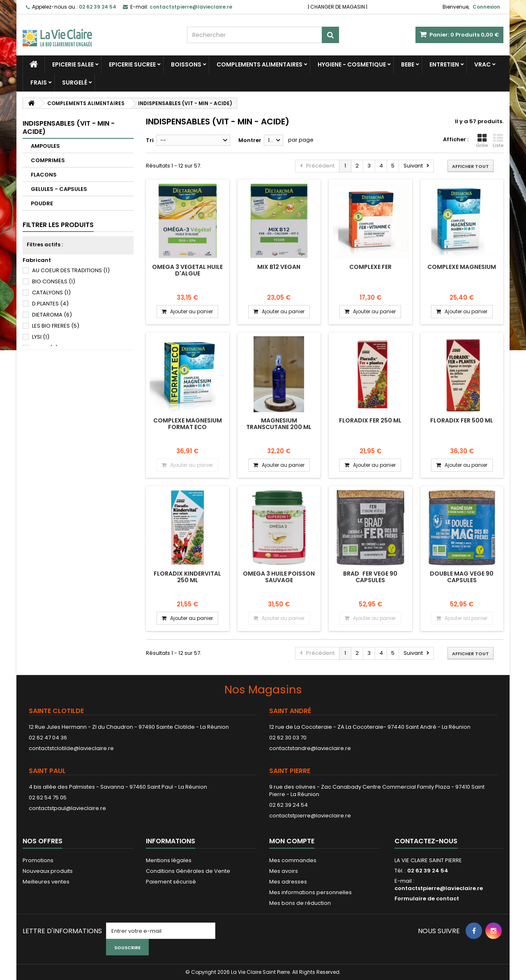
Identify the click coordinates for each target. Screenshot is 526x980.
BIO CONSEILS (54, 281)
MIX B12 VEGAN (279, 267)
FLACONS (44, 175)
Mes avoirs (284, 871)
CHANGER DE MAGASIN (338, 7)
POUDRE (42, 203)
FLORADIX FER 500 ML (462, 420)
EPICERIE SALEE (73, 64)
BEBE (408, 64)
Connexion (486, 7)
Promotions (38, 860)
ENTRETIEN (444, 64)
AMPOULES (45, 146)
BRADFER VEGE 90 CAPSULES (370, 577)
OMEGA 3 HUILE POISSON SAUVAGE (279, 577)
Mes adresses (288, 882)
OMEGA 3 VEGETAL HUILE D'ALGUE (187, 270)
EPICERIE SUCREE (132, 64)
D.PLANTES (50, 304)
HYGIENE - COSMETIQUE (352, 64)
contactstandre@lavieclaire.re (310, 748)
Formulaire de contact (427, 899)
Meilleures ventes (46, 882)
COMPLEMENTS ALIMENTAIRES (260, 64)
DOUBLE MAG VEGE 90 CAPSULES (462, 577)
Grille (482, 141)
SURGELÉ (75, 83)
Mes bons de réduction (300, 903)
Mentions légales (169, 860)
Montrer (250, 140)
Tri (150, 140)
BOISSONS (186, 64)
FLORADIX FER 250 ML (370, 420)
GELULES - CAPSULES (59, 189)
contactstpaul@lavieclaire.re (67, 808)
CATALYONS (51, 293)
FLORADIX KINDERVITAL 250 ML (187, 577)
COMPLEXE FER (370, 267)
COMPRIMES (48, 160)
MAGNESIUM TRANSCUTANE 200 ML (279, 424)
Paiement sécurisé (171, 882)
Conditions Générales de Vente (188, 871)
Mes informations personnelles (310, 892)
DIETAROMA (52, 315)
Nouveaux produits (48, 871)
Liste (498, 141)
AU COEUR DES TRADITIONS (71, 270)
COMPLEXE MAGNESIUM (462, 267)
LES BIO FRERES (56, 326)
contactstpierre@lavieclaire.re (310, 816)
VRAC (482, 64)
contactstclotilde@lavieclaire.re (71, 748)
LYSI (41, 337)
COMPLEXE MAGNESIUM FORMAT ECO (188, 424)
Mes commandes (293, 860)
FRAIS (39, 83)
